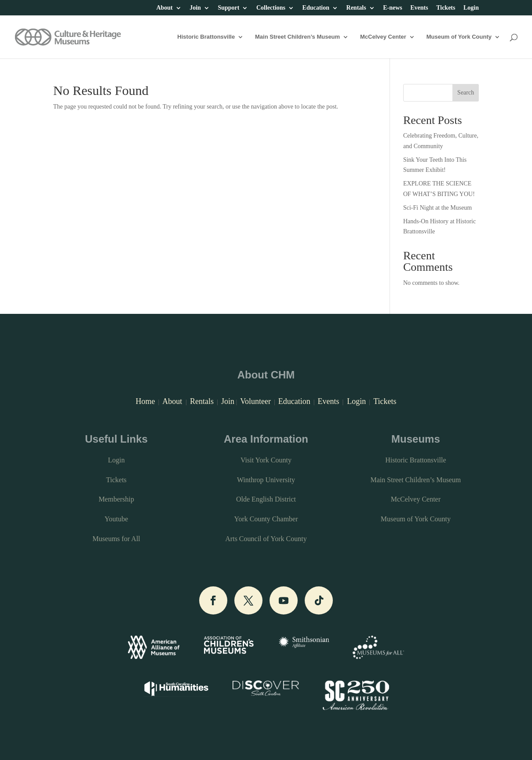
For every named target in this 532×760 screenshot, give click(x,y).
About (164, 8)
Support (228, 8)
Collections (271, 8)
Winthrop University (266, 480)
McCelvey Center (383, 37)
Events (419, 8)
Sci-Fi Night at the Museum (437, 208)
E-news (393, 8)
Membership (116, 499)
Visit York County (266, 460)
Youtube (117, 519)
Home (145, 401)
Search (466, 93)
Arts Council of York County (266, 539)
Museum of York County (459, 37)
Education (316, 8)
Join (195, 8)
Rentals (356, 8)
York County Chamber (266, 519)
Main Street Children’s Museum (297, 37)
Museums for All (116, 539)
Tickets (446, 8)
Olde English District (266, 499)
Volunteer (255, 401)
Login (471, 8)
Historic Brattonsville (206, 37)
